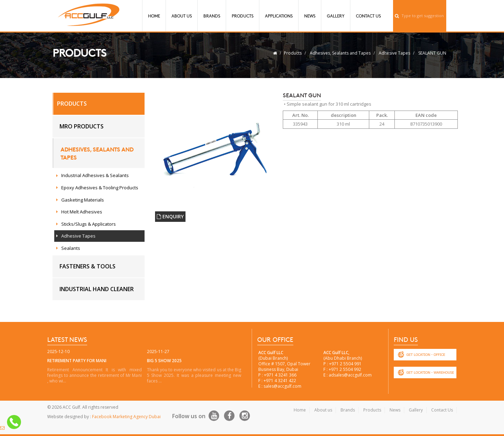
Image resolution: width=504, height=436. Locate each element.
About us (323, 410)
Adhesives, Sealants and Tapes (340, 53)
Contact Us (368, 16)
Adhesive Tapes (394, 53)
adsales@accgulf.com (350, 375)
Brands (212, 16)
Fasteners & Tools (87, 266)
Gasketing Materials (83, 200)
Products (243, 16)
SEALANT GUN (432, 53)
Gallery (336, 16)
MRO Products (82, 126)
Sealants (71, 248)
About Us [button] (182, 16)
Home (154, 16)
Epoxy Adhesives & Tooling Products (100, 188)
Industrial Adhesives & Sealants (95, 175)
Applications (279, 16)
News (310, 16)
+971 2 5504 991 (345, 364)
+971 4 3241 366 (280, 375)
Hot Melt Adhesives (82, 212)
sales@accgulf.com (282, 386)
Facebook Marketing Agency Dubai (126, 417)
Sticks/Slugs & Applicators (89, 224)
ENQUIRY (170, 216)
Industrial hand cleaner (97, 289)
